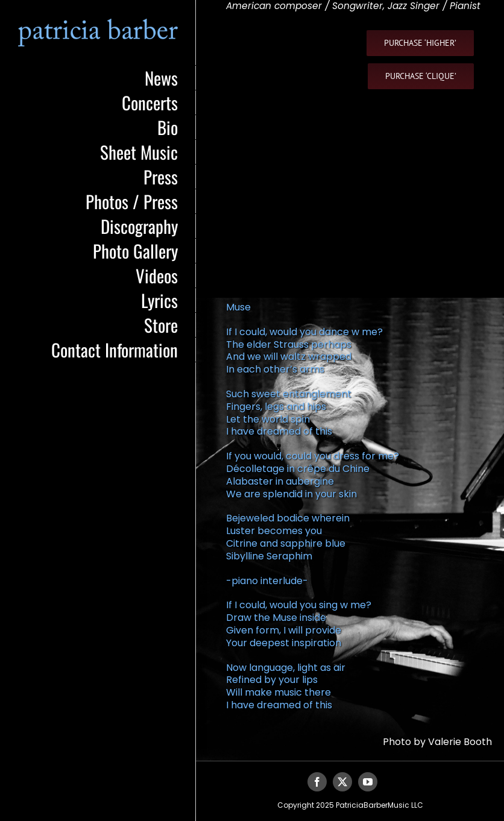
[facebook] (317, 782)
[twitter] (342, 782)
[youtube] (368, 782)
